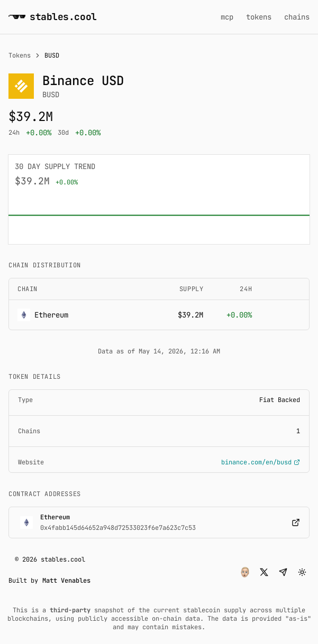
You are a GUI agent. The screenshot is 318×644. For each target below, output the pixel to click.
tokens (259, 17)
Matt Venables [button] (66, 581)
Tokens (20, 55)
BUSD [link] (52, 55)
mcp (227, 17)
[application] (159, 215)
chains (297, 17)
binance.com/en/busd (261, 462)
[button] (245, 572)
